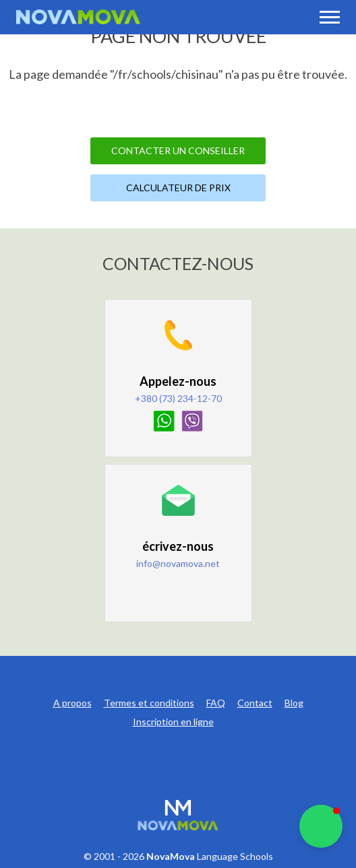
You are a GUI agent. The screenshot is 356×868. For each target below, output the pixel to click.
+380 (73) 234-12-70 (178, 398)
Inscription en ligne (173, 722)
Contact (255, 703)
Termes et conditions (149, 703)
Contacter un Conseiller (178, 151)
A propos (72, 703)
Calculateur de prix (178, 188)
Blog (294, 703)
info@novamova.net (178, 563)
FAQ (216, 703)
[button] (321, 826)
